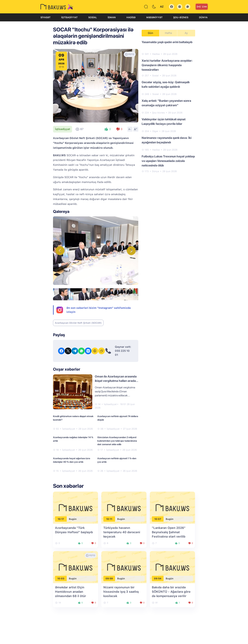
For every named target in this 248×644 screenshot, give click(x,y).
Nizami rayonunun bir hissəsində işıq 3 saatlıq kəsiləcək (121, 592)
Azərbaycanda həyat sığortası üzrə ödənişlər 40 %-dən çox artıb (72, 460)
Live (202, 7)
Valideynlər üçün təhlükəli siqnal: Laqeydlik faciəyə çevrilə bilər (164, 121)
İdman (112, 17)
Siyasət (45, 17)
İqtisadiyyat (69, 17)
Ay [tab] (186, 33)
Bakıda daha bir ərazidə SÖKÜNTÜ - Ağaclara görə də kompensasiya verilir (171, 592)
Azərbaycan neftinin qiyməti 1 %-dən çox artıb (117, 460)
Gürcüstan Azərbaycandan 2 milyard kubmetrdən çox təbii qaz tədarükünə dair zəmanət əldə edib (117, 441)
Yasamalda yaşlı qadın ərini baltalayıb (167, 42)
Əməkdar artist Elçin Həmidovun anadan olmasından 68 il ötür (70, 592)
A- (130, 129)
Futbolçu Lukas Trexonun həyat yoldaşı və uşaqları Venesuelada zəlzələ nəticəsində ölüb (168, 161)
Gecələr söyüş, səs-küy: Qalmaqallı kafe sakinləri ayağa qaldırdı (166, 84)
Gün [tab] (151, 33)
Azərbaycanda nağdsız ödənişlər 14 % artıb (73, 439)
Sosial (93, 17)
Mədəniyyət (154, 17)
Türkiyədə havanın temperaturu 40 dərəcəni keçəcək (122, 532)
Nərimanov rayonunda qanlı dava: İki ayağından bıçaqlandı (167, 140)
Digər (155, 131)
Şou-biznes (181, 17)
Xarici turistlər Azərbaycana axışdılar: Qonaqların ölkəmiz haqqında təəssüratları (167, 65)
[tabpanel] (168, 106)
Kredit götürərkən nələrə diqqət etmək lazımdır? (73, 418)
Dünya (203, 17)
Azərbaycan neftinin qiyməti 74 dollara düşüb (118, 418)
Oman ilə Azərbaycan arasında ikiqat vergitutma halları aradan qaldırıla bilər (116, 381)
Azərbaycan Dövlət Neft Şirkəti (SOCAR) (78, 323)
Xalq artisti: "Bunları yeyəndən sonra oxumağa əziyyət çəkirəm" (166, 103)
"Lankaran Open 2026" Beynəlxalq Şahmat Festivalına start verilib (169, 532)
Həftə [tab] (168, 33)
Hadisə (131, 17)
